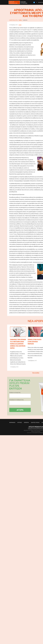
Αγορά (20, 410)
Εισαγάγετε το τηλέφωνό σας (16, 400)
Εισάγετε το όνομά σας (15, 392)
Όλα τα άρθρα (36, 373)
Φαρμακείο (12, 422)
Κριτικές (20, 422)
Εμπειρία (26, 422)
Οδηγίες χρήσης (35, 422)
